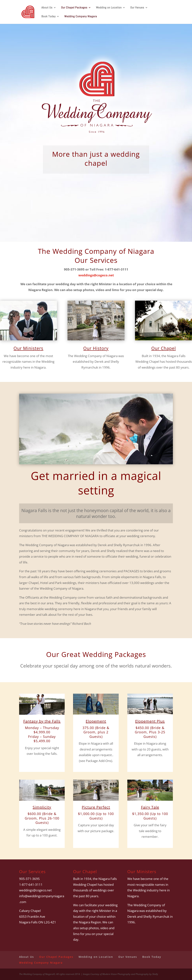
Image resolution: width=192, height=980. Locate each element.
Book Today (49, 17)
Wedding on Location (109, 8)
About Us (47, 8)
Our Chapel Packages (74, 8)
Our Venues (137, 8)
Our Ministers (28, 348)
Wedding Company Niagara (81, 17)
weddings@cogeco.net (96, 275)
